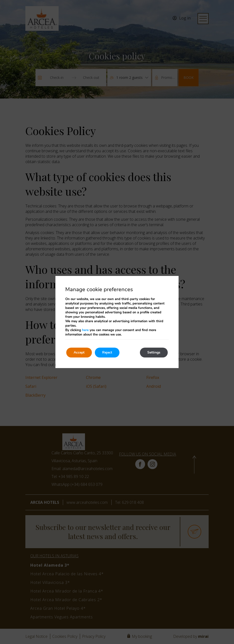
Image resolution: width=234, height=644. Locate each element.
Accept (79, 352)
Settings (154, 352)
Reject (107, 352)
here (85, 330)
